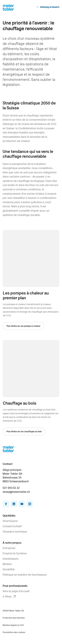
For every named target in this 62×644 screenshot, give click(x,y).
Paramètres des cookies (14, 632)
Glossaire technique (15, 532)
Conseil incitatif (12, 526)
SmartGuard (10, 521)
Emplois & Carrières (15, 553)
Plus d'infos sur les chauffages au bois (24, 432)
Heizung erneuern (48, 7)
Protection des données (14, 618)
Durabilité (9, 569)
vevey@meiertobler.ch (16, 492)
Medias (7, 564)
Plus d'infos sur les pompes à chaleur (24, 326)
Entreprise (9, 548)
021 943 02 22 (11, 488)
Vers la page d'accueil (16, 591)
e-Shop (9, 597)
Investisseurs (11, 559)
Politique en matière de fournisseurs (25, 575)
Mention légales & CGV (13, 625)
